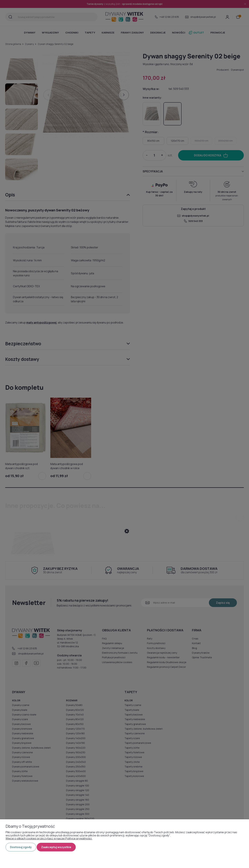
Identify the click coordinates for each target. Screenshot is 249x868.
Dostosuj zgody (21, 847)
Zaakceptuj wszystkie (56, 847)
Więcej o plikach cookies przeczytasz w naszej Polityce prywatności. (49, 838)
